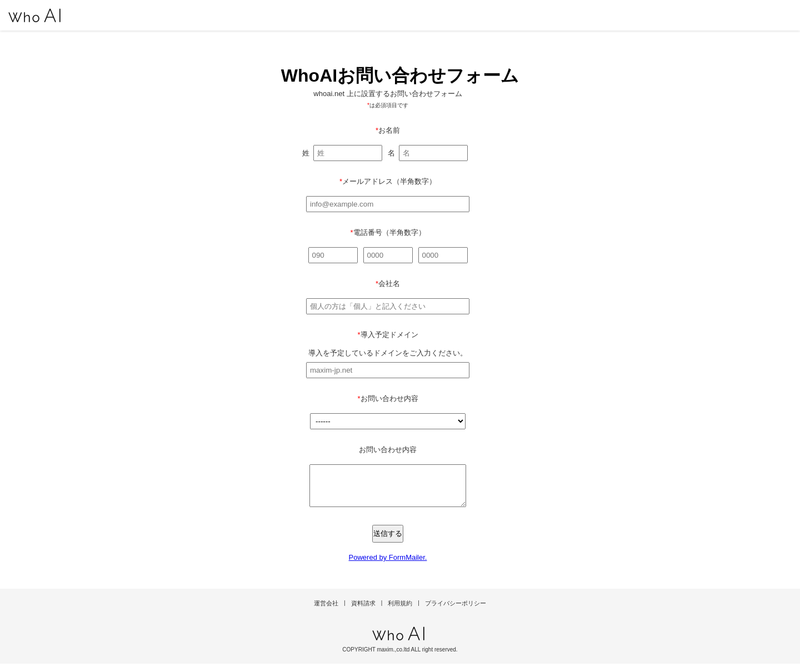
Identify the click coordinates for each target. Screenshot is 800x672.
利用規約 (400, 611)
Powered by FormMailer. (388, 566)
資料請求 (363, 611)
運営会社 (326, 611)
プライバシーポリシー (456, 611)
